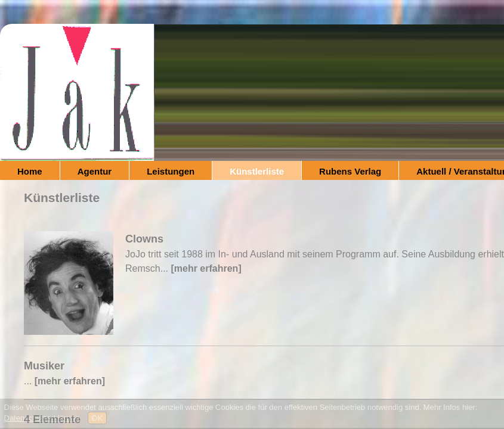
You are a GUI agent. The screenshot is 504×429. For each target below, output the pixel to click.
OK (98, 418)
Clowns (144, 239)
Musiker (44, 366)
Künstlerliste (257, 171)
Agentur (95, 171)
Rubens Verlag (350, 171)
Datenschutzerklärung (42, 418)
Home (30, 171)
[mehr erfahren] (206, 268)
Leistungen (171, 171)
